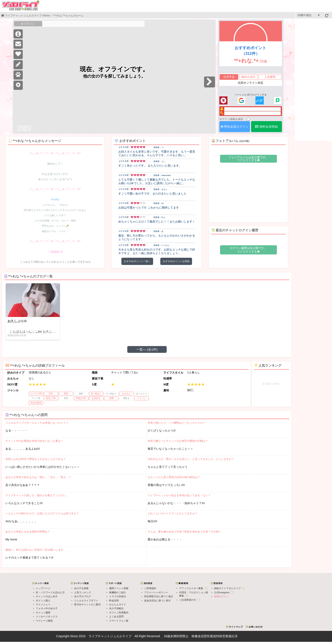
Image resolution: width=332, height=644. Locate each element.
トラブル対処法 (118, 596)
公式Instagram (224, 592)
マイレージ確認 (44, 621)
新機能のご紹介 (118, 592)
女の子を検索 (81, 588)
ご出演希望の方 (190, 600)
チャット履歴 (43, 613)
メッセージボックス (47, 616)
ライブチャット (99, 636)
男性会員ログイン (235, 127)
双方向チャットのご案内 (87, 604)
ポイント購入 (43, 600)
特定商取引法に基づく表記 (159, 596)
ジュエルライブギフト (86, 600)
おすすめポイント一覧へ (137, 261)
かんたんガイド (118, 604)
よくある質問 (116, 616)
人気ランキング (83, 592)
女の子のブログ (83, 596)
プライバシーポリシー (156, 592)
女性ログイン (221, 596)
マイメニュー (43, 604)
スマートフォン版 (119, 621)
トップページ (43, 588)
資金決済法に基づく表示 (157, 600)
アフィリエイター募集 (193, 588)
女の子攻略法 (116, 608)
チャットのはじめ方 (47, 596)
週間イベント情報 (119, 588)
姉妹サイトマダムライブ (229, 588)
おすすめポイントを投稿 (176, 261)
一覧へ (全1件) (147, 349)
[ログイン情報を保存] (248, 119)
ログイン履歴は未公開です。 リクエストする (248, 250)
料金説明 (114, 600)
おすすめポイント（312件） (250, 51)
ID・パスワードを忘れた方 (50, 592)
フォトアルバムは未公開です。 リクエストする (248, 159)
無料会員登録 (266, 127)
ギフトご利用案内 (119, 613)
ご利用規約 (150, 588)
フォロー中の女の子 (47, 608)
